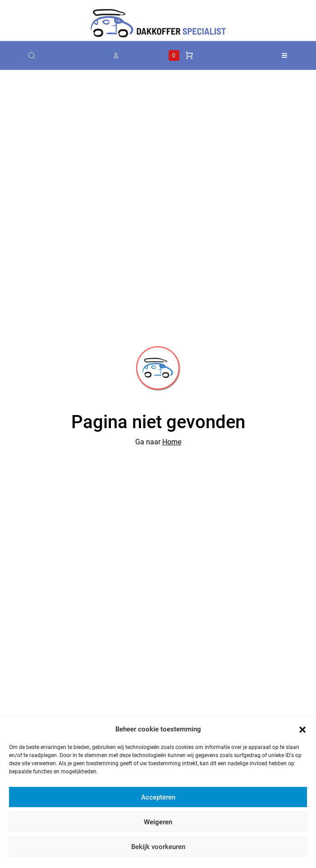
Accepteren (158, 797)
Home (172, 442)
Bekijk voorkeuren (158, 847)
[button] (302, 729)
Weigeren (158, 822)
